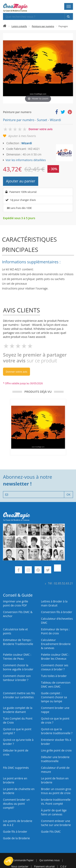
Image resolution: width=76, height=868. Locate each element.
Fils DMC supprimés (16, 768)
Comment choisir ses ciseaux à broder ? (55, 667)
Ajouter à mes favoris (22, 136)
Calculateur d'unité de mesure (55, 770)
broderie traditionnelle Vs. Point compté (56, 802)
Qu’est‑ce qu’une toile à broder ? (18, 742)
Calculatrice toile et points (15, 631)
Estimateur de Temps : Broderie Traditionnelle (18, 642)
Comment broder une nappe (55, 710)
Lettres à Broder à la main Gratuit (54, 603)
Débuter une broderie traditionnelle (55, 759)
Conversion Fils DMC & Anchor (18, 614)
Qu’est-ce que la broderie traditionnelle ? (57, 731)
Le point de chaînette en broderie (19, 791)
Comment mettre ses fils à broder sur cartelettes (19, 695)
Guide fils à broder (15, 832)
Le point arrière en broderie (15, 780)
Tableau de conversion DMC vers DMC (56, 684)
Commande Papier (23, 860)
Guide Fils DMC (51, 832)
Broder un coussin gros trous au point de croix (56, 791)
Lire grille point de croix (56, 750)
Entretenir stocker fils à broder (56, 742)
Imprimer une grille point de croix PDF (15, 603)
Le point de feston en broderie (55, 780)
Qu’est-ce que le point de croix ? (55, 720)
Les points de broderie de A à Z (18, 823)
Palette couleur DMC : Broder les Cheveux (55, 657)
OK (68, 494)
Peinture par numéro (43, 26)
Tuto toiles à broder (54, 676)
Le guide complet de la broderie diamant (18, 710)
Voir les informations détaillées (26, 160)
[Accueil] (5, 26)
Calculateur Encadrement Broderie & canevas (56, 644)
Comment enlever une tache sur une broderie (56, 823)
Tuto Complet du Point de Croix (18, 720)
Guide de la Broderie (16, 838)
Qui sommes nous (49, 860)
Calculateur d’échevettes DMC (57, 621)
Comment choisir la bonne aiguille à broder (18, 667)
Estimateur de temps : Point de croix (55, 631)
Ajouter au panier (21, 181)
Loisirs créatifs (19, 26)
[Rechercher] (69, 16)
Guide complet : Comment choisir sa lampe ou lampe (54, 697)
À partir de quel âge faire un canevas (54, 812)
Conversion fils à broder (57, 612)
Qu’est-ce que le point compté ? (17, 731)
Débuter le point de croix (16, 752)
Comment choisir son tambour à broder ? (17, 678)
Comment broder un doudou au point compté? (16, 804)
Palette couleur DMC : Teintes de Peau (17, 657)
